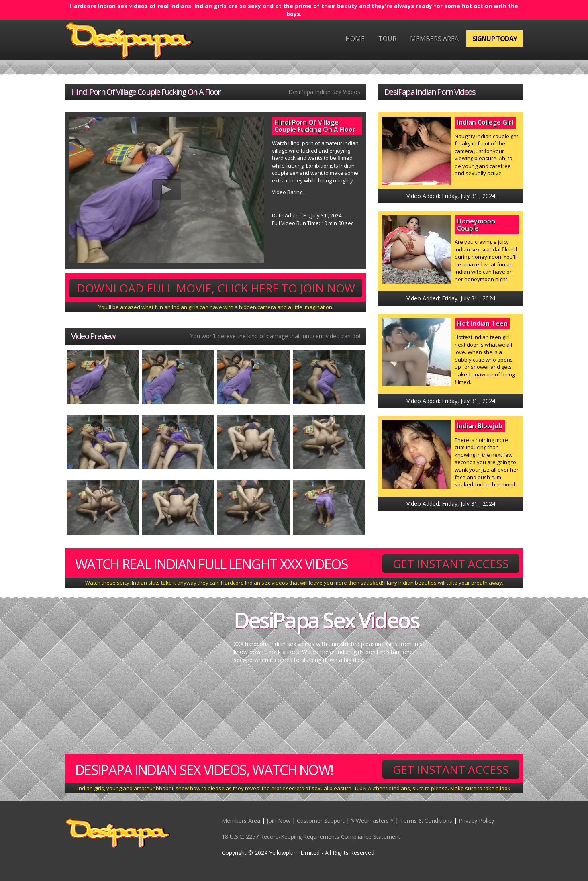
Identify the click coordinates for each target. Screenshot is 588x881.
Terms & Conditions (426, 821)
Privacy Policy (476, 821)
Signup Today (495, 39)
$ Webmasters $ (372, 821)
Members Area (434, 39)
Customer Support (321, 821)
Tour (387, 39)
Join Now (279, 821)
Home (355, 39)
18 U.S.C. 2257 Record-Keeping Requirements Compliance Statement (311, 837)
